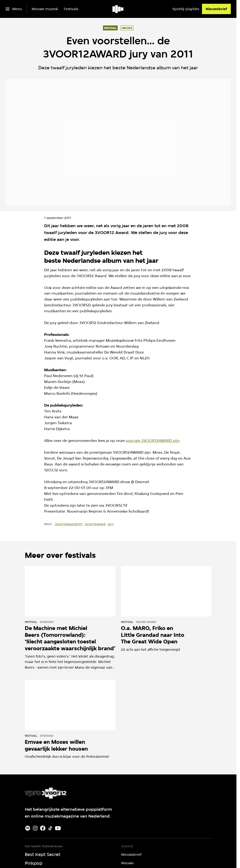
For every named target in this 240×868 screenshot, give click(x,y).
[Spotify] (28, 828)
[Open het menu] (14, 9)
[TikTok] (50, 828)
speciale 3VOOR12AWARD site (153, 441)
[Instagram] (35, 828)
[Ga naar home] (118, 9)
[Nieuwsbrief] (216, 9)
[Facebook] (43, 828)
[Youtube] (58, 828)
